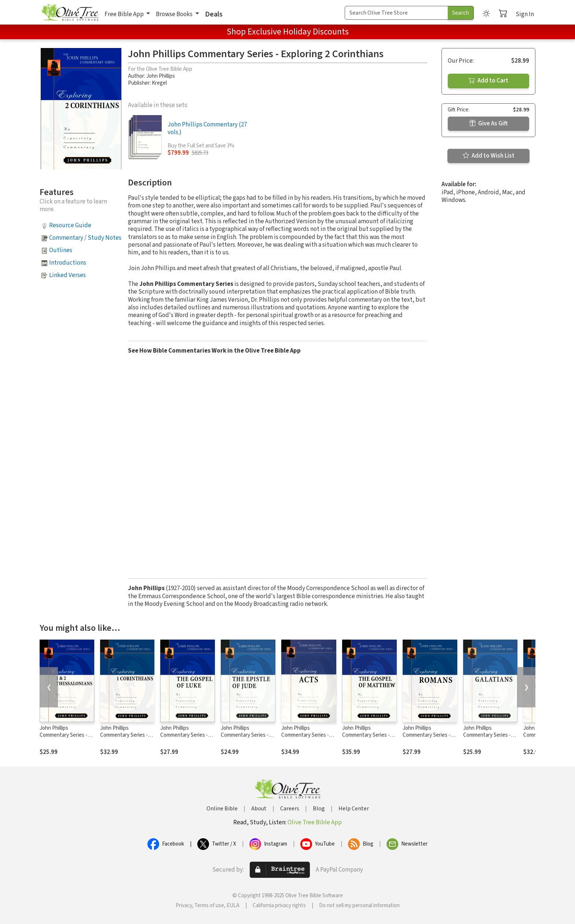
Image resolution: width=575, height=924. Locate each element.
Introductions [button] (68, 263)
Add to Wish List (489, 156)
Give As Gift (489, 124)
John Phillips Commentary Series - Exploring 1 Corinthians (126, 735)
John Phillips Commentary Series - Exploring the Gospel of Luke (187, 739)
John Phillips (161, 76)
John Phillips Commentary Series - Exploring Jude (245, 735)
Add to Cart (488, 81)
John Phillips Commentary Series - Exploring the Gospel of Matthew (369, 739)
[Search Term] (396, 13)
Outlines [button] (61, 250)
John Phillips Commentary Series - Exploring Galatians (487, 735)
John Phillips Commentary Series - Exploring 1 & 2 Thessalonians (63, 739)
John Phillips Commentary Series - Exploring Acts (305, 735)
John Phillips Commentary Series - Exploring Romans (426, 735)
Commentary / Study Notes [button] (85, 238)
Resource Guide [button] (70, 225)
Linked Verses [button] (67, 275)
